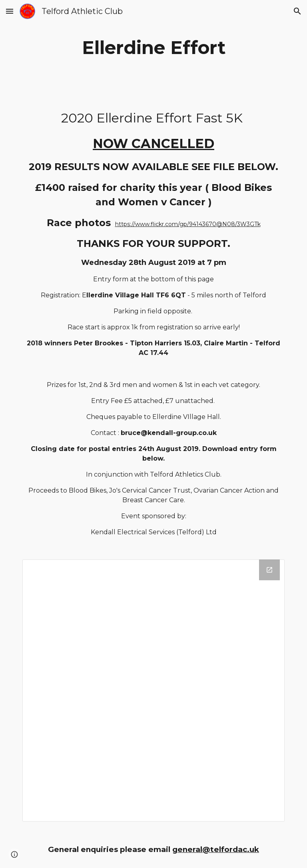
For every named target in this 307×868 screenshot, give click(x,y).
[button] (10, 11)
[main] (153, 48)
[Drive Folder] (153, 691)
